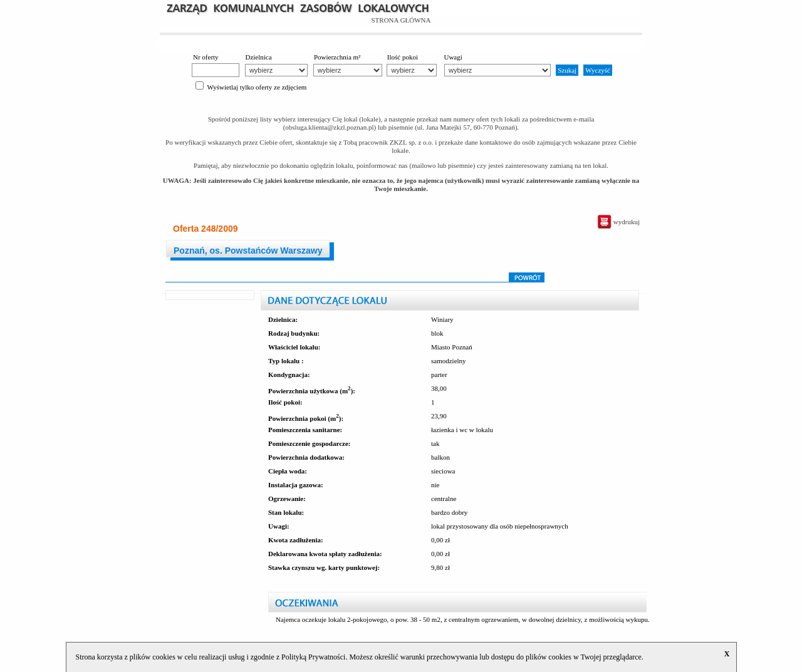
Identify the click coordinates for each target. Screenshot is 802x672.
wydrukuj (618, 222)
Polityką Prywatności (313, 657)
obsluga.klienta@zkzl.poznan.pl (329, 127)
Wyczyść (598, 70)
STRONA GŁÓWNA (401, 20)
